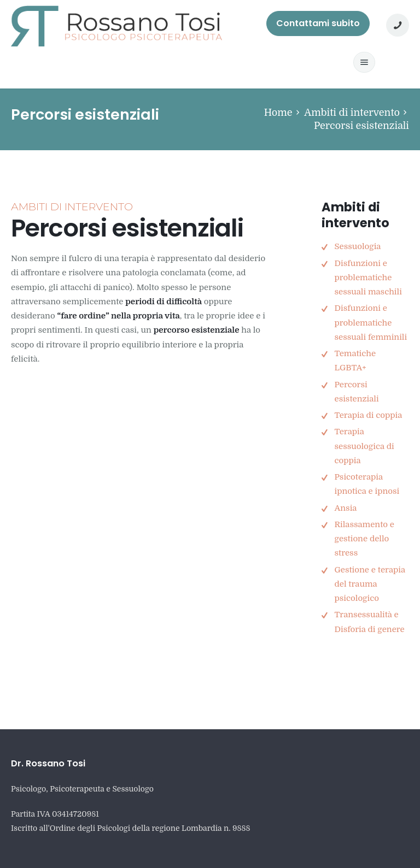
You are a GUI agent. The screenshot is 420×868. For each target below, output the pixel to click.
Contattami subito (318, 23)
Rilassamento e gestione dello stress (364, 539)
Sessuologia (357, 246)
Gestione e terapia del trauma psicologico (369, 584)
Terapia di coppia (368, 415)
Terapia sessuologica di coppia (364, 446)
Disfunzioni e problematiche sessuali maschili (368, 278)
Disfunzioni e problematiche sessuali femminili (371, 323)
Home (278, 113)
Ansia (345, 508)
